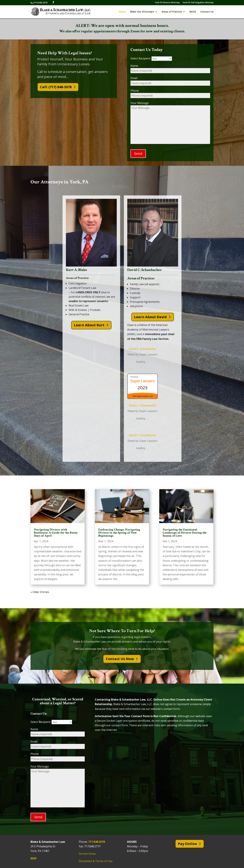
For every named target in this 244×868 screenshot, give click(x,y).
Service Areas (87, 854)
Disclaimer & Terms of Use (96, 861)
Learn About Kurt (89, 325)
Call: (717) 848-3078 (56, 87)
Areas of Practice (172, 12)
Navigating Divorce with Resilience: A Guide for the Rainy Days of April (56, 533)
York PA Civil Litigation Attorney (198, 3)
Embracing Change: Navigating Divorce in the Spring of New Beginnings (119, 533)
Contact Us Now (120, 659)
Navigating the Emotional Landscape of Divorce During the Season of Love (185, 533)
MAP (34, 858)
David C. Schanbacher (142, 349)
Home (122, 12)
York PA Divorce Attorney (167, 3)
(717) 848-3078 (40, 3)
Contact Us (207, 12)
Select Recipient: (151, 58)
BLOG (193, 12)
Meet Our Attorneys (142, 12)
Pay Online (187, 844)
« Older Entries (40, 592)
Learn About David (150, 317)
